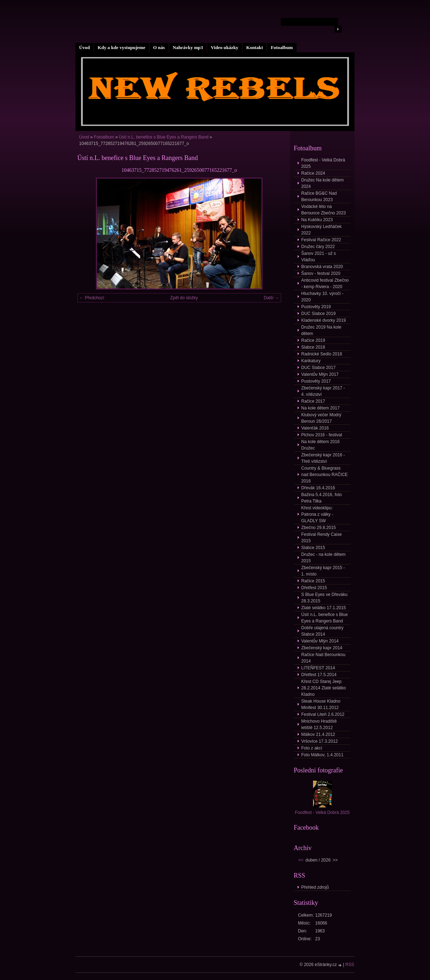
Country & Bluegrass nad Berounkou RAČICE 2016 (324, 475)
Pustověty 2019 (316, 307)
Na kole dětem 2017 (320, 408)
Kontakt (255, 47)
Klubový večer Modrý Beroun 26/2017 (321, 418)
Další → (271, 298)
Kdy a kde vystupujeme (121, 47)
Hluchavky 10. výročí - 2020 (322, 297)
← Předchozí (92, 298)
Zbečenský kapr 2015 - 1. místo (323, 571)
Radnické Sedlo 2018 (322, 354)
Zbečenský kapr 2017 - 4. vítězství (323, 391)
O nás (159, 47)
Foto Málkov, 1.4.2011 (322, 755)
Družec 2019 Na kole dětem (321, 330)
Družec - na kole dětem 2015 (323, 558)
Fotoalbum (282, 47)
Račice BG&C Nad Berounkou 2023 (319, 197)
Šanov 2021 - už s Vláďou (319, 257)
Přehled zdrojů (315, 887)
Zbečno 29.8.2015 (319, 528)
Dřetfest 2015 (314, 588)
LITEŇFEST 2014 (318, 668)
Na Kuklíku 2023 (317, 220)
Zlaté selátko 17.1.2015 (324, 608)
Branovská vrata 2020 (322, 267)
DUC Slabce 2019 (318, 314)
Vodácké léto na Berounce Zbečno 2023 (324, 210)
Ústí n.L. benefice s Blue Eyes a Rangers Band (164, 137)
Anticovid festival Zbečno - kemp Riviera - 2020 (325, 283)
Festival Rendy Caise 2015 (321, 538)
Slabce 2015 (313, 548)
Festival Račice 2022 (321, 240)
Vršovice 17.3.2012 (319, 741)
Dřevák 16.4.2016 (318, 488)
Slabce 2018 (313, 347)
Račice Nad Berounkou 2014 (323, 658)
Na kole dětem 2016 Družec (320, 445)
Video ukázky (224, 47)
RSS (350, 965)
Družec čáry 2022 (318, 247)
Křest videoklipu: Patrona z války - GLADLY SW (317, 514)
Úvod (84, 47)
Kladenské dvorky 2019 (324, 320)
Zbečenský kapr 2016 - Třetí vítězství (323, 458)
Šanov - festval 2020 (321, 273)
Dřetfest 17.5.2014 (319, 675)
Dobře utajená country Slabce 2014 (322, 631)
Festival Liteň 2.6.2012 (323, 714)
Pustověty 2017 (316, 381)
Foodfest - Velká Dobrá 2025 (323, 163)
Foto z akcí (312, 748)
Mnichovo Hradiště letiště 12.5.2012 (319, 724)
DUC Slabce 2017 (318, 368)
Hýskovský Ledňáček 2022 (321, 230)
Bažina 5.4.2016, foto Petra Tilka (321, 498)
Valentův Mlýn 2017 (320, 374)
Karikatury (311, 361)
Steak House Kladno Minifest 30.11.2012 (321, 704)
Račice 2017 (313, 401)
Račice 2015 (313, 581)
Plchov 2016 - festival (322, 435)
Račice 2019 (313, 340)
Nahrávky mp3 (188, 47)
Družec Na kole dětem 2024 (322, 183)
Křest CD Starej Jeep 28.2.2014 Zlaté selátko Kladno (324, 688)
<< (301, 860)
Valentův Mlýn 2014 (320, 641)
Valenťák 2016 (315, 428)
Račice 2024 (313, 173)
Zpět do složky (184, 298)
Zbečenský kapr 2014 (322, 648)
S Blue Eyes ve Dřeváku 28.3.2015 (324, 598)
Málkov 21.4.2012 (318, 734)
